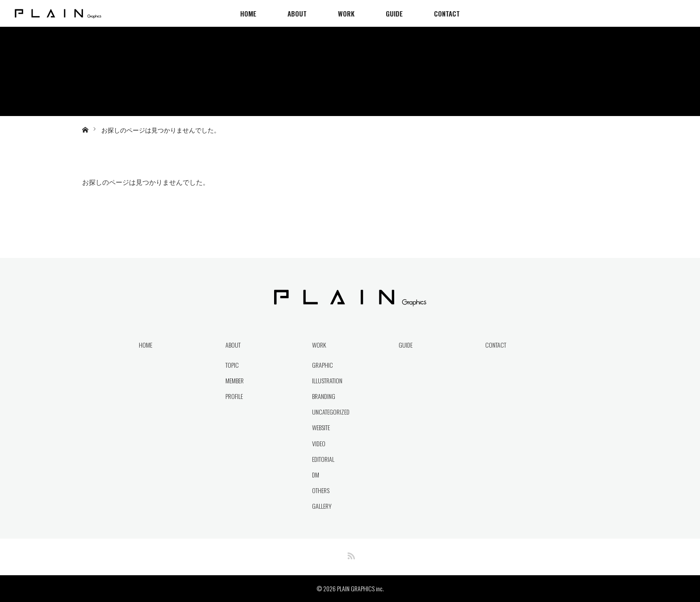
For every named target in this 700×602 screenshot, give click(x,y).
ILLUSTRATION (327, 380)
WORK (346, 13)
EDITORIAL (323, 459)
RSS (350, 554)
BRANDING (324, 396)
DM (316, 475)
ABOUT (297, 13)
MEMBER (235, 380)
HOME (248, 13)
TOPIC (232, 365)
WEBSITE (321, 427)
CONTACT (447, 13)
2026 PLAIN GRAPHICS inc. (354, 588)
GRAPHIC (323, 365)
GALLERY (322, 506)
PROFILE (234, 396)
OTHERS (321, 490)
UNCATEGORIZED (331, 412)
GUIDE (394, 13)
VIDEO (319, 443)
